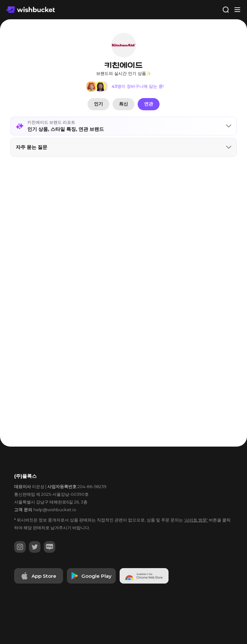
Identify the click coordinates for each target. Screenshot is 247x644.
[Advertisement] (123, 183)
